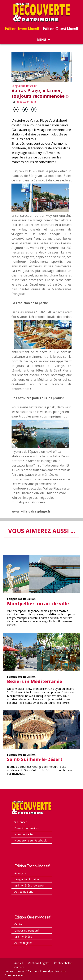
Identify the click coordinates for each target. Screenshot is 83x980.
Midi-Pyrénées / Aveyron (29, 885)
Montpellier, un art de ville (38, 603)
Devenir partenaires (26, 828)
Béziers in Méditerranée (35, 681)
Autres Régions (24, 892)
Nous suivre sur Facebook (31, 840)
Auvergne (20, 873)
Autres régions (23, 943)
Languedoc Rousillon (24, 86)
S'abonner (21, 822)
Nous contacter (24, 834)
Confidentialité (63, 963)
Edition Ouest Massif (61, 29)
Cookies (19, 967)
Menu (41, 40)
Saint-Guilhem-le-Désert (35, 759)
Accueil (19, 963)
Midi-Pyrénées (23, 937)
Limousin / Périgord (26, 930)
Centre (18, 924)
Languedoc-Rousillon (27, 879)
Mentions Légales (39, 963)
